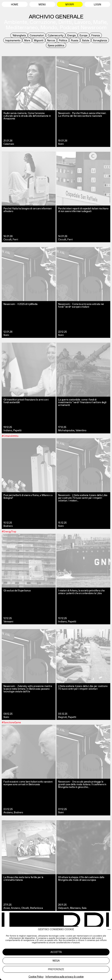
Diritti (65, 22)
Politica (63, 40)
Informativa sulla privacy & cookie (65, 977)
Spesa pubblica (56, 45)
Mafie (100, 22)
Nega (56, 961)
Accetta (56, 952)
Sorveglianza (100, 40)
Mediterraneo (22, 27)
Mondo (49, 27)
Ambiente (16, 22)
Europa (84, 35)
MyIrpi (70, 5)
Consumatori (37, 35)
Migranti (39, 40)
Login (97, 5)
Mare (27, 40)
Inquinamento (13, 40)
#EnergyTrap (9, 531)
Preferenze (56, 969)
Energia (72, 35)
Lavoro (82, 22)
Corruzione (43, 22)
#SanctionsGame (11, 722)
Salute (86, 40)
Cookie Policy (36, 977)
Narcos (51, 40)
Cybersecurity (56, 35)
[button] (109, 930)
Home (15, 5)
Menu (42, 5)
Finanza (96, 35)
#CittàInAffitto (10, 436)
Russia (75, 40)
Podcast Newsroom (83, 27)
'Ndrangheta (19, 35)
